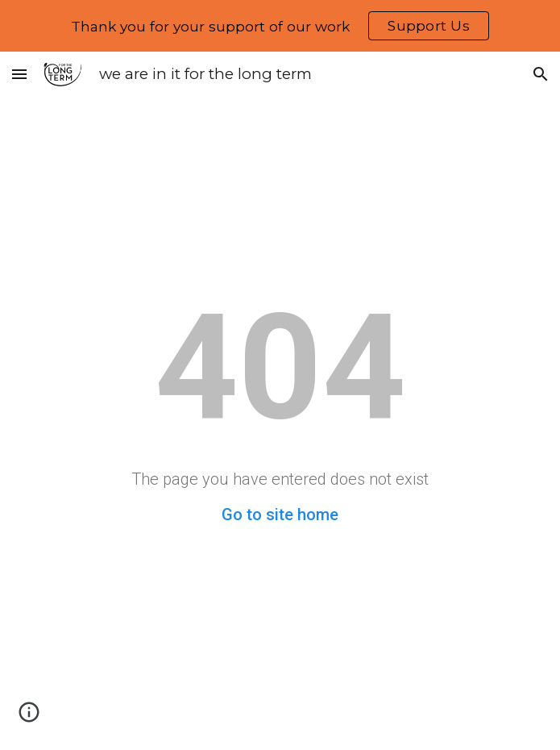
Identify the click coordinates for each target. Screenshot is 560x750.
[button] (19, 74)
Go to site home (280, 515)
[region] (280, 26)
